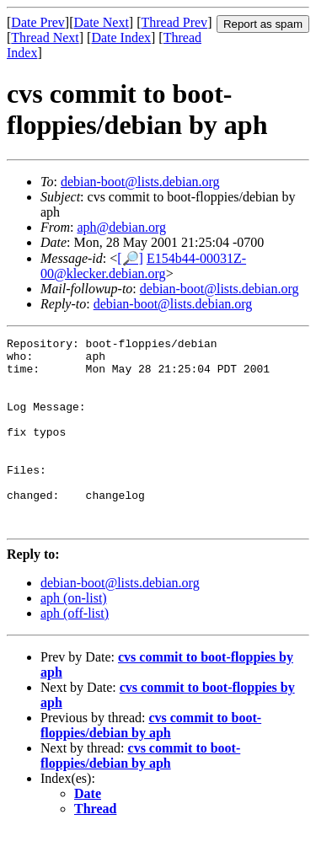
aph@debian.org (121, 227)
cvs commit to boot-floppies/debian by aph (151, 763)
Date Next (102, 22)
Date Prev (38, 22)
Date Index (121, 38)
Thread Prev (174, 22)
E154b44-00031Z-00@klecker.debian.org (143, 266)
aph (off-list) (75, 651)
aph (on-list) (74, 636)
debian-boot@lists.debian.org (140, 182)
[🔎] (130, 258)
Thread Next (45, 38)
